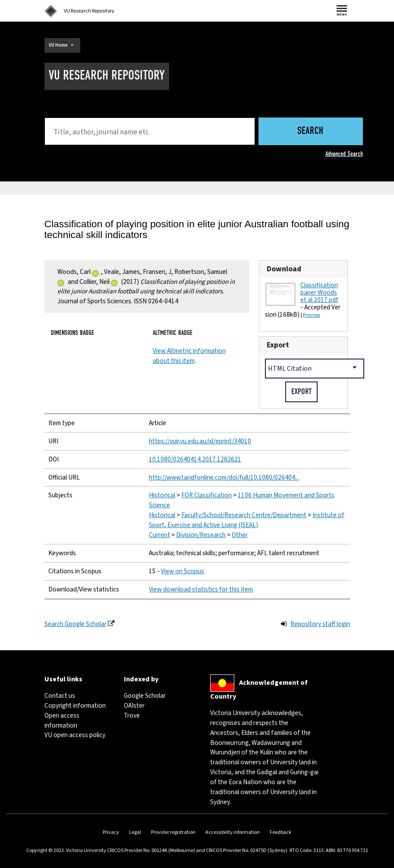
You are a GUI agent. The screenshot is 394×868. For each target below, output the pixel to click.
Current (159, 535)
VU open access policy (75, 735)
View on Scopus (183, 571)
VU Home (58, 45)
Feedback (281, 832)
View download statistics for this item (201, 589)
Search (310, 132)
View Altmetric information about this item (189, 356)
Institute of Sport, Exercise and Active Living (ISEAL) (247, 520)
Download (284, 269)
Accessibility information (233, 832)
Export (278, 345)
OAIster (134, 706)
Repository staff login (320, 624)
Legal (135, 832)
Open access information (62, 720)
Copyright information (75, 706)
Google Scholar (145, 696)
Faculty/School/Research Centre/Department (244, 515)
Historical (162, 495)
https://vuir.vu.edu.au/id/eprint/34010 (200, 441)
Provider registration (173, 832)
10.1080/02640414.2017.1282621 (195, 459)
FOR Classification (206, 495)
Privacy (111, 832)
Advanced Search (344, 154)
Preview (312, 315)
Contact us (60, 696)
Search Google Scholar (76, 624)
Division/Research (201, 535)
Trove (132, 715)
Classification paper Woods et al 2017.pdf (319, 293)
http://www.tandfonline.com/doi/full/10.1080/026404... (224, 477)
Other (240, 535)
